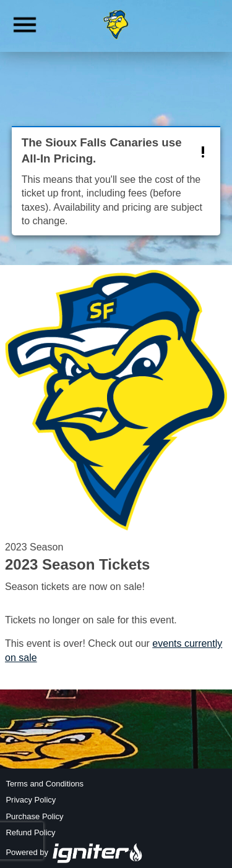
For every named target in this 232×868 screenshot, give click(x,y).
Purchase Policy (34, 816)
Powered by (74, 852)
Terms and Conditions (45, 784)
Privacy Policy (31, 800)
